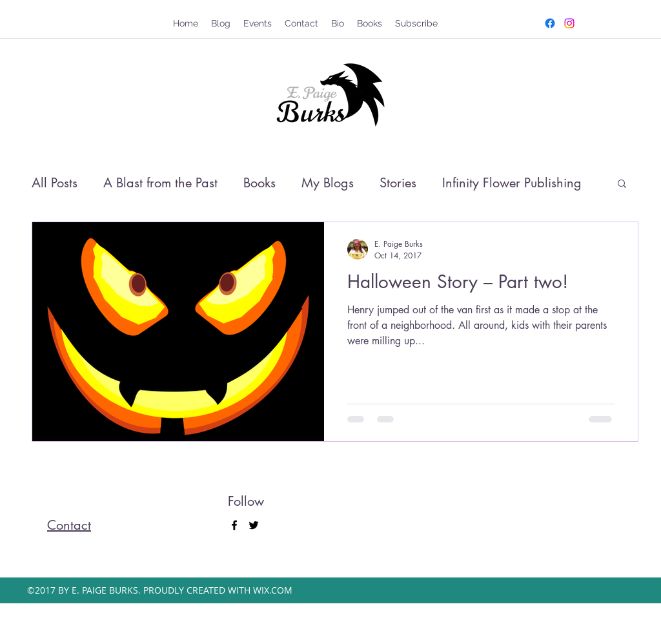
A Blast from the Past (160, 183)
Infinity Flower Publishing (512, 183)
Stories (398, 183)
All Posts (55, 183)
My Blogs (328, 183)
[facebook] (550, 23)
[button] (622, 184)
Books (259, 183)
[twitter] (569, 23)
